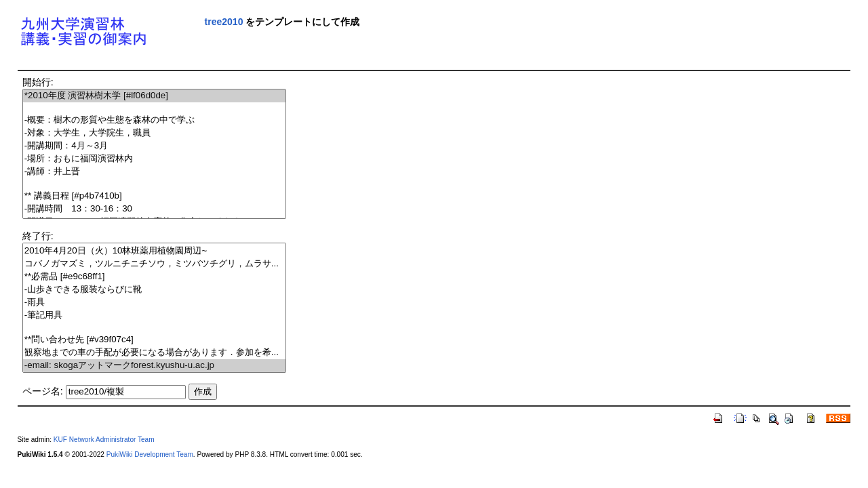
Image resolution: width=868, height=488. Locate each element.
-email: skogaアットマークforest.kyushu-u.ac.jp (154, 366)
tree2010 (224, 22)
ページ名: (43, 391)
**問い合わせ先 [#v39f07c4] (154, 340)
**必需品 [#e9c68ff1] (154, 277)
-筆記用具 (154, 316)
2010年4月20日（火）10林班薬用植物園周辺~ (154, 251)
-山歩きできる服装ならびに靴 (154, 290)
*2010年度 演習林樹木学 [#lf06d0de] (154, 96)
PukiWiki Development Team (150, 454)
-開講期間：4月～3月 (154, 146)
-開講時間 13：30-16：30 (154, 209)
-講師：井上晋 (154, 172)
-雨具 (154, 303)
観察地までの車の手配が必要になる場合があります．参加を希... (154, 353)
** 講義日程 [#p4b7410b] (154, 196)
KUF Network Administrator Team (104, 440)
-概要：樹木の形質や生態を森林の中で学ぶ (154, 120)
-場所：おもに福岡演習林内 (154, 159)
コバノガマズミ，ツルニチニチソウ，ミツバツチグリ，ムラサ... (154, 264)
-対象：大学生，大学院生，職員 (154, 133)
